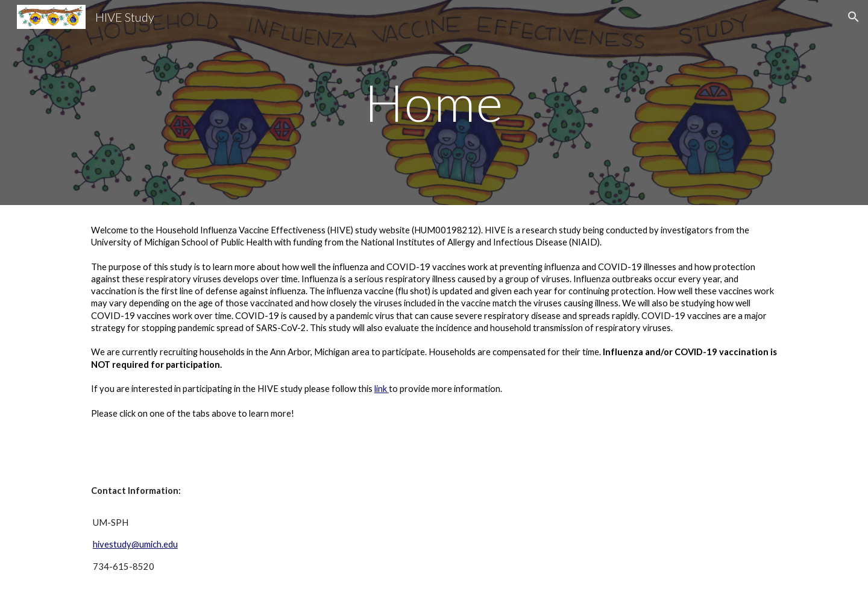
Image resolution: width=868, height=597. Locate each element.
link (382, 389)
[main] (434, 102)
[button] (854, 17)
